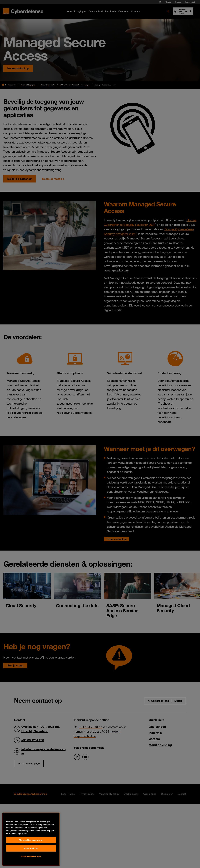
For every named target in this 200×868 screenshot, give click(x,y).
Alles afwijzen (31, 864)
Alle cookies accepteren (31, 856)
